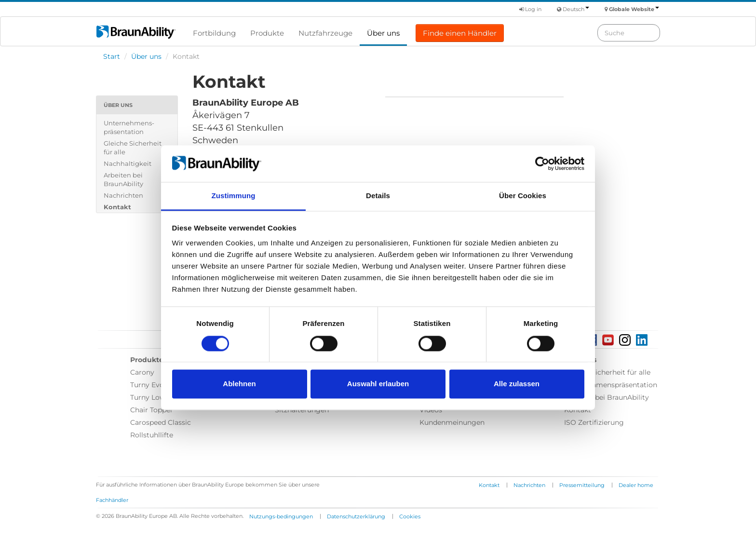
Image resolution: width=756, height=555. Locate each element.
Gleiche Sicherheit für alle (133, 148)
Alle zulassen (517, 384)
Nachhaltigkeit (128, 163)
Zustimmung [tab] (234, 196)
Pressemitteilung (582, 485)
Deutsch (576, 9)
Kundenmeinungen (452, 422)
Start (112, 56)
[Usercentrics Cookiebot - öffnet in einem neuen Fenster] (542, 163)
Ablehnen (239, 384)
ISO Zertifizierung (594, 422)
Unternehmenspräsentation (611, 385)
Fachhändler (112, 500)
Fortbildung (214, 33)
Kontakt (117, 207)
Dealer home (636, 485)
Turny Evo (147, 385)
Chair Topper (152, 410)
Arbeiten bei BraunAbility (123, 179)
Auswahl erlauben (378, 384)
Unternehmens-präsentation (129, 127)
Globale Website (634, 9)
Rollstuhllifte (152, 435)
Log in (530, 9)
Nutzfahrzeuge (325, 33)
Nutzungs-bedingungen (281, 516)
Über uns (383, 33)
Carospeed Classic (161, 422)
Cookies (410, 516)
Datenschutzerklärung (356, 516)
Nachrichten (123, 195)
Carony (142, 372)
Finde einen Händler (460, 33)
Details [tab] (378, 196)
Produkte (267, 33)
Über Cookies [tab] (523, 196)
